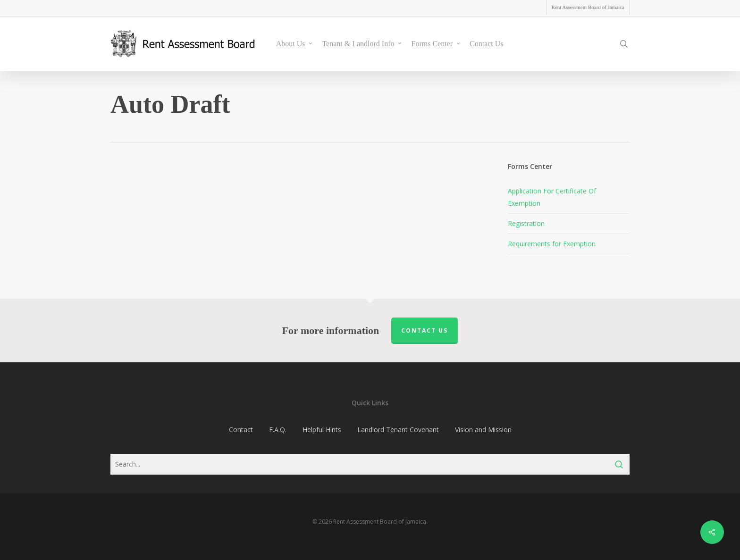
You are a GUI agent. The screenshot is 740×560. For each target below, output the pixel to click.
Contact (241, 430)
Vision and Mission (483, 430)
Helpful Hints (322, 430)
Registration (526, 223)
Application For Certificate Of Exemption (552, 197)
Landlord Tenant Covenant (398, 430)
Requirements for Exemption (552, 244)
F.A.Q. (278, 430)
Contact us (425, 330)
